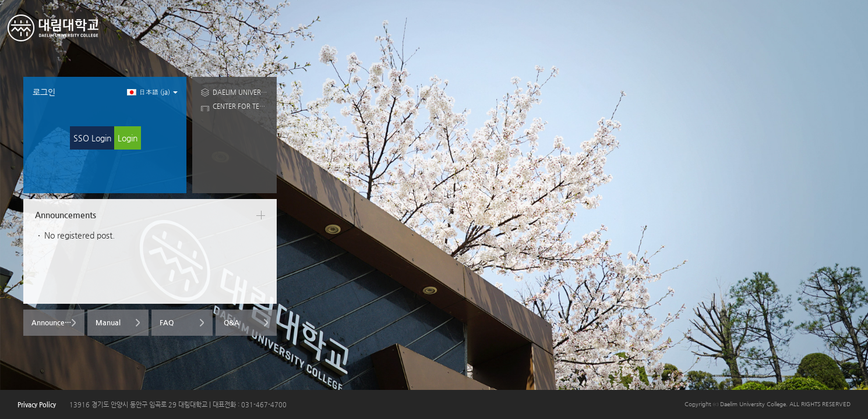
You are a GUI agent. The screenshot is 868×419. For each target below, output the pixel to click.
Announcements (58, 322)
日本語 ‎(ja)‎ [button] (152, 92)
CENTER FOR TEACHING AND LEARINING (240, 106)
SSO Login (92, 138)
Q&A (232, 322)
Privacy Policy (37, 405)
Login (128, 138)
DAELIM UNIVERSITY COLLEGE (240, 92)
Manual (108, 322)
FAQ (167, 322)
